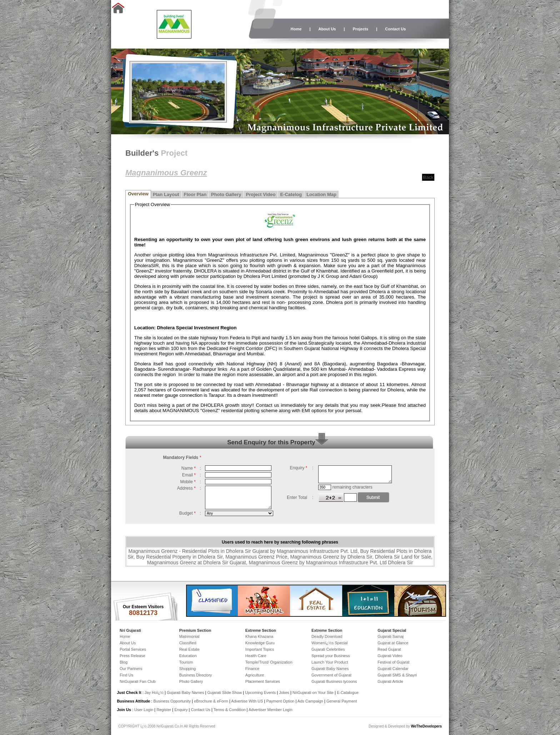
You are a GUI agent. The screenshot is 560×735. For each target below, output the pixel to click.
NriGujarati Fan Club (137, 681)
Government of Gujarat (331, 675)
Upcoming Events (260, 692)
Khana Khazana (259, 636)
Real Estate (189, 649)
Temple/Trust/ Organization (269, 662)
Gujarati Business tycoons (334, 681)
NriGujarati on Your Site (313, 692)
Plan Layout (166, 194)
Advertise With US (247, 701)
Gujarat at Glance (393, 643)
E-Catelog (291, 194)
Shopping (188, 669)
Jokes (285, 692)
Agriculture (255, 675)
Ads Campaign (310, 701)
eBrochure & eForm (211, 701)
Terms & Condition (230, 710)
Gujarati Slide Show (225, 692)
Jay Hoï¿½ (154, 692)
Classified (188, 643)
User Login (144, 710)
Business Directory (196, 675)
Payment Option (281, 701)
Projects (361, 29)
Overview (138, 194)
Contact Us (395, 29)
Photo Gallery (226, 194)
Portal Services (133, 649)
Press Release (132, 656)
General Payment (342, 701)
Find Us (126, 675)
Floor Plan (195, 194)
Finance (252, 669)
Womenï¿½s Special (329, 643)
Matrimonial (189, 636)
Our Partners (131, 669)
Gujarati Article (390, 681)
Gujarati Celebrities (328, 649)
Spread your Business (331, 656)
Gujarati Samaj (391, 636)
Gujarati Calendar (393, 669)
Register (164, 710)
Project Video (261, 194)
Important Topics (260, 649)
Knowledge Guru (260, 643)
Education (188, 656)
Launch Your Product (330, 662)
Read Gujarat (389, 649)
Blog (124, 662)
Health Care (256, 656)
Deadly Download (327, 636)
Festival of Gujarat (393, 662)
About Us (327, 29)
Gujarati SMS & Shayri (397, 675)
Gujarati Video (390, 656)
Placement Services (263, 681)
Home (296, 29)
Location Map (321, 194)
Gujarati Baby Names (330, 669)
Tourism (186, 662)
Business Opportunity (172, 701)
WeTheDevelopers (426, 726)
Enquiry (181, 710)
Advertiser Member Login (271, 710)
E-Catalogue (348, 692)
